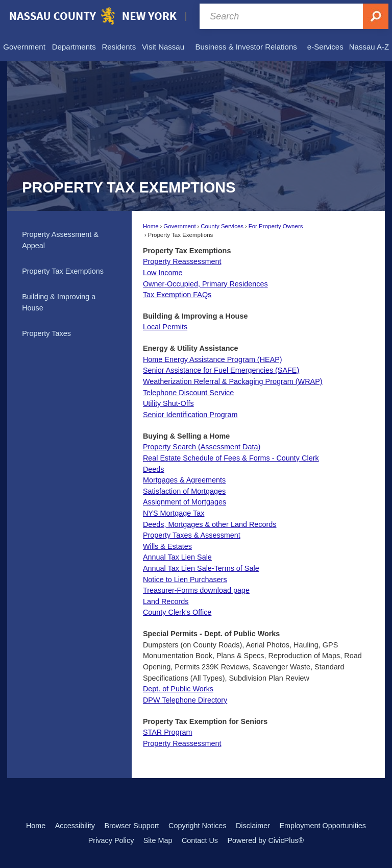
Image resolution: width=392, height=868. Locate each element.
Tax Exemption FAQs (177, 295)
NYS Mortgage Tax (174, 513)
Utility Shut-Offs (168, 403)
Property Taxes (46, 333)
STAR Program (168, 732)
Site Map (158, 840)
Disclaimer (253, 826)
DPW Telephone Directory (185, 700)
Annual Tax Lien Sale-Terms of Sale (201, 568)
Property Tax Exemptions (63, 271)
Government (179, 226)
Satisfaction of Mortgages (184, 491)
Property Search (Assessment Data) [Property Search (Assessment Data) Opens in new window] (202, 447)
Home (151, 226)
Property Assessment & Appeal (60, 240)
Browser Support (131, 826)
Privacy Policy (111, 840)
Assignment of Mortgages (185, 502)
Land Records (166, 601)
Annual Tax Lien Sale (177, 557)
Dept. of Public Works (178, 689)
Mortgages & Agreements (184, 480)
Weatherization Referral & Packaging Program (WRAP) (233, 381)
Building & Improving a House (59, 302)
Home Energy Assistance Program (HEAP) (213, 359)
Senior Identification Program (190, 415)
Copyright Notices (198, 826)
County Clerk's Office (177, 612)
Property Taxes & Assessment (192, 535)
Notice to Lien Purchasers (185, 580)
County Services (222, 226)
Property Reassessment (182, 261)
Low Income (163, 273)
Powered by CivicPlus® (265, 840)
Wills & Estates (167, 546)
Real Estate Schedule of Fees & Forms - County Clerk (231, 458)
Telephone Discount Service (188, 393)
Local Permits (165, 327)
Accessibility (75, 826)
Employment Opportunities (323, 826)
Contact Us (200, 840)
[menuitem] (24, 47)
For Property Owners (276, 226)
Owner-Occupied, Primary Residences (205, 284)
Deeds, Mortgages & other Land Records (210, 524)
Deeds (154, 469)
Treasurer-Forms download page (196, 590)
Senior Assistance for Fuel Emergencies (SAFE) (221, 370)
